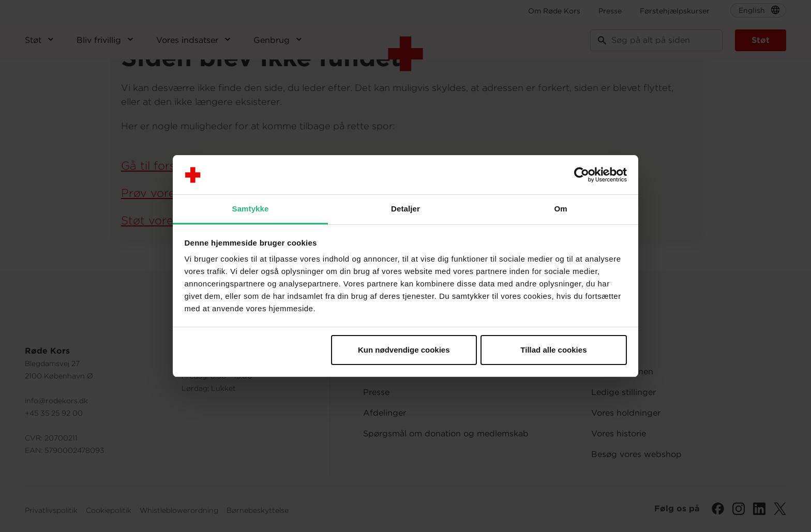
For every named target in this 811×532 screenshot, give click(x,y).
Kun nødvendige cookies (404, 350)
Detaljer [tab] (405, 209)
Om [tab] (560, 209)
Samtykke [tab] (251, 209)
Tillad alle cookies (553, 350)
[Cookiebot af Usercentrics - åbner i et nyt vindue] (582, 175)
